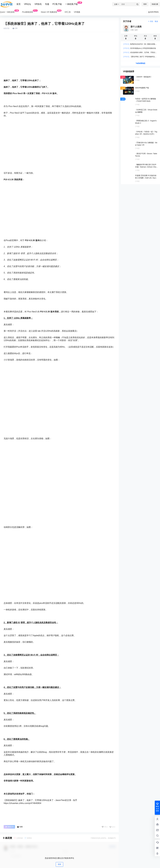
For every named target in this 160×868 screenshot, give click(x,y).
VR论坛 (28, 4)
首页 (19, 4)
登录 (145, 4)
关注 (151, 21)
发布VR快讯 (153, 12)
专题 (47, 4)
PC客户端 (57, 4)
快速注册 (155, 4)
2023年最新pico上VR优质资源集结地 (140, 48)
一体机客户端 (74, 3)
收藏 (20, 827)
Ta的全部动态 (140, 63)
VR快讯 (38, 4)
